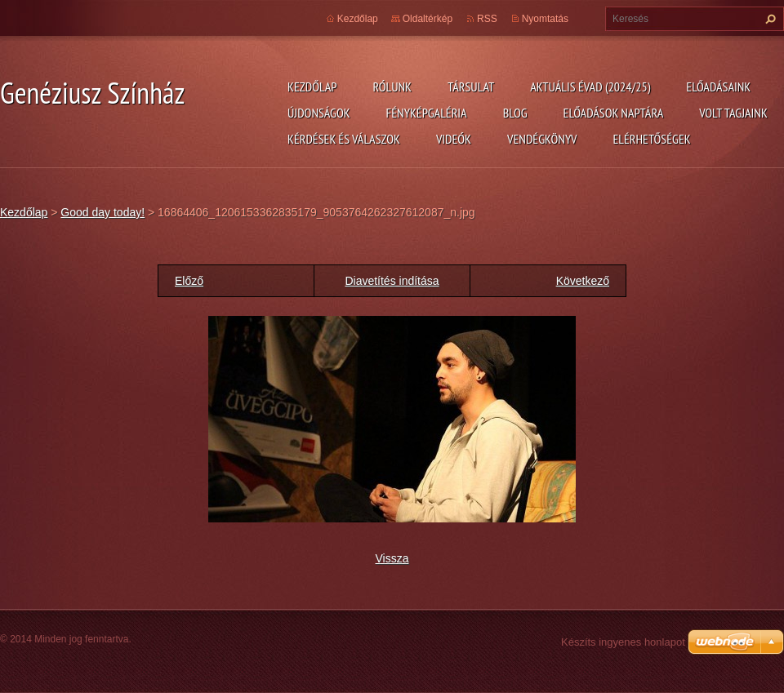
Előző (189, 281)
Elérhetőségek (652, 139)
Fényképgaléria (427, 113)
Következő (583, 281)
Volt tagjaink (733, 113)
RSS (487, 19)
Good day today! (102, 212)
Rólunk (392, 87)
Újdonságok (319, 113)
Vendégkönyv (542, 139)
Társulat (471, 87)
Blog (515, 113)
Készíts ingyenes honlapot (623, 642)
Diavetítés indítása (392, 281)
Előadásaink (718, 87)
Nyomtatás (545, 19)
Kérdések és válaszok (344, 139)
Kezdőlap (312, 87)
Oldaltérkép (428, 19)
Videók (454, 139)
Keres (768, 19)
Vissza (392, 558)
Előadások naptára (614, 113)
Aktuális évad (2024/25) (590, 87)
